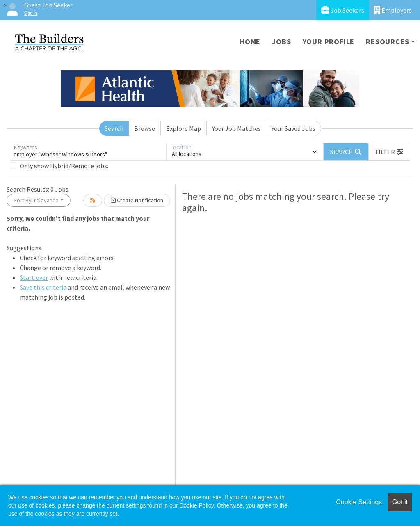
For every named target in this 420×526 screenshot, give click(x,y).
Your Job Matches (236, 128)
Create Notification (137, 200)
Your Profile (329, 42)
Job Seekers (343, 10)
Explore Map (184, 128)
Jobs (281, 42)
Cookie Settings (359, 502)
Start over (34, 277)
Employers (393, 10)
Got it (400, 502)
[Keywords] (88, 152)
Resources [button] (387, 42)
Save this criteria (43, 287)
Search (114, 128)
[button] (389, 152)
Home (250, 42)
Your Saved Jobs (293, 128)
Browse (145, 128)
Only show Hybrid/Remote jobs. (64, 166)
